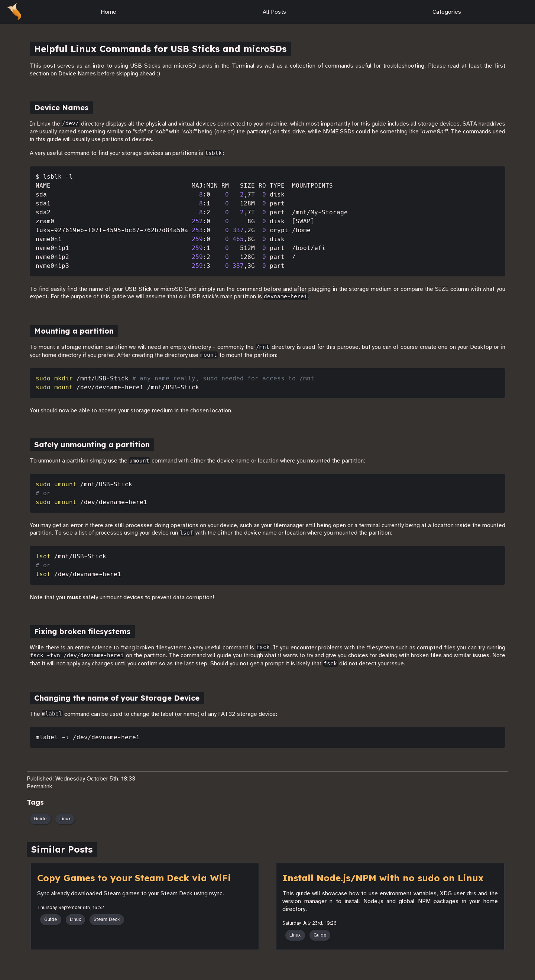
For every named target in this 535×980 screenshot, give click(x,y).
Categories (442, 12)
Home (104, 12)
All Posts (270, 12)
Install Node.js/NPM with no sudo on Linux (383, 878)
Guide (40, 819)
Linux (65, 819)
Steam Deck (107, 919)
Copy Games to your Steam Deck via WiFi (134, 878)
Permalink (40, 786)
